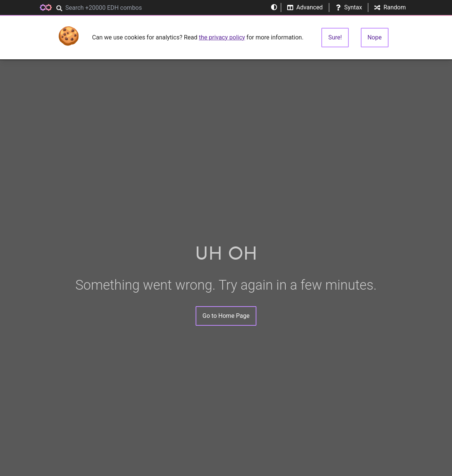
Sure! (335, 37)
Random (390, 7)
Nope (375, 37)
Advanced (305, 7)
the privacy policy (222, 37)
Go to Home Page (226, 316)
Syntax (349, 7)
